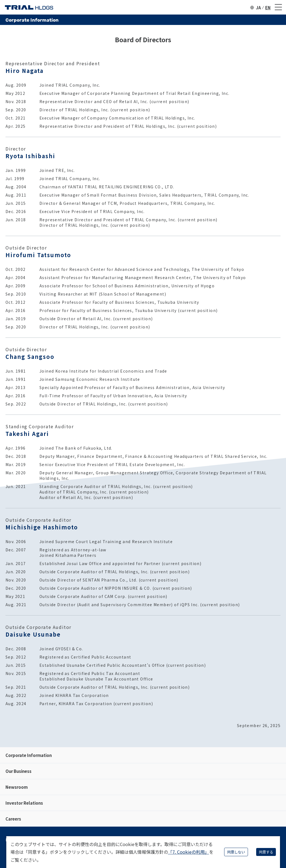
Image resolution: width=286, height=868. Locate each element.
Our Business (18, 771)
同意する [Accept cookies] (266, 852)
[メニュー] (278, 7)
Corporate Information (29, 755)
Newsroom (17, 787)
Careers (13, 819)
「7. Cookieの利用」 (189, 852)
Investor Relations (24, 803)
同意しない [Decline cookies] (236, 852)
